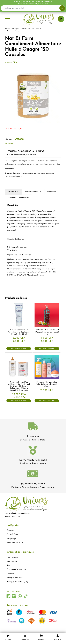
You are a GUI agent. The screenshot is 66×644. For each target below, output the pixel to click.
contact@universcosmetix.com (18, 513)
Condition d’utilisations (16, 569)
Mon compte (12, 561)
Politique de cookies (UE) (17, 582)
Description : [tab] (14, 192)
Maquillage (11, 539)
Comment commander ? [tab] (19, 198)
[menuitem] (8, 19)
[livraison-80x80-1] (33, 427)
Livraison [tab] (52, 192)
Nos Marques (12, 557)
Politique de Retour (15, 578)
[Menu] (8, 19)
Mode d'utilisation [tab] (33, 192)
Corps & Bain (12, 534)
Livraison (33, 436)
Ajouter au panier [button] (19, 349)
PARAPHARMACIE (15, 543)
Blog (8, 565)
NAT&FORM (18, 139)
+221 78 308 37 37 (12, 516)
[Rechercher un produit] (33, 8)
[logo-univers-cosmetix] (33, 19)
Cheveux (10, 530)
